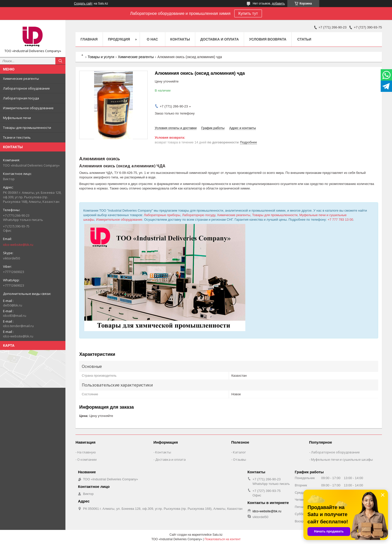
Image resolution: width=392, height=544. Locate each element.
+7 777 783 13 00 (340, 220)
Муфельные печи (17, 118)
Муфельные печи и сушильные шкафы (342, 459)
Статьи (304, 39)
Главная (89, 39)
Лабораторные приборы (162, 215)
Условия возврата (268, 39)
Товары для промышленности (27, 128)
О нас (152, 39)
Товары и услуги (101, 57)
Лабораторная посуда (21, 98)
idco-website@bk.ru (18, 245)
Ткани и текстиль (17, 137)
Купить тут (248, 13)
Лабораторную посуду (199, 215)
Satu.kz (217, 535)
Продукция (119, 39)
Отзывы (240, 459)
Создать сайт (83, 4)
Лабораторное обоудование (26, 88)
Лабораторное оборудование (335, 452)
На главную (87, 452)
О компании (87, 459)
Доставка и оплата (220, 39)
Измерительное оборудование (28, 108)
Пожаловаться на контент (223, 539)
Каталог (239, 452)
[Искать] (60, 61)
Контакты (180, 39)
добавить (278, 4)
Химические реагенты (21, 79)
